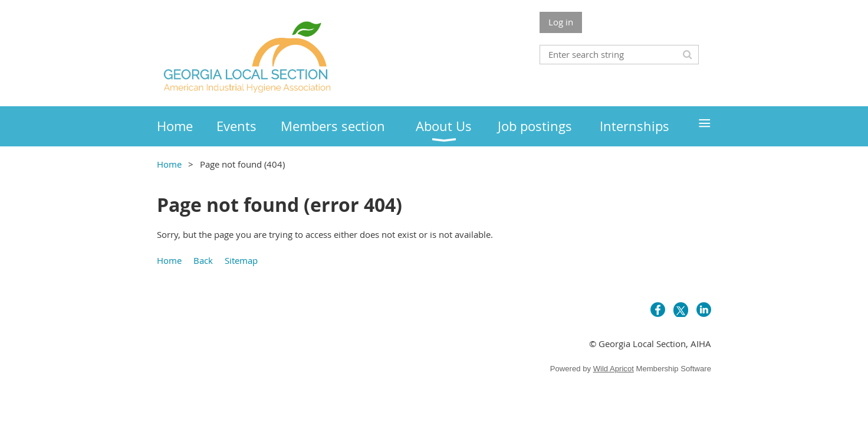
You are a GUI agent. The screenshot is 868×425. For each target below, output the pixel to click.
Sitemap (241, 260)
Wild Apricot (614, 369)
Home (169, 164)
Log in (561, 22)
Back (203, 260)
